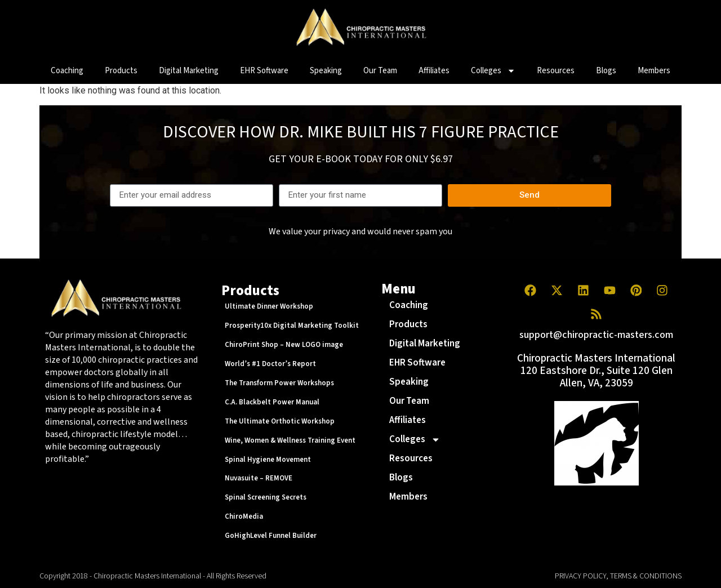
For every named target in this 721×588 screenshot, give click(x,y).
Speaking (326, 71)
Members (654, 71)
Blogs (606, 71)
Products (121, 71)
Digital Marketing (189, 71)
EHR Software (264, 71)
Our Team (380, 71)
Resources (556, 71)
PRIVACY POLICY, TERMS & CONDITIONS (618, 576)
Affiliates (434, 71)
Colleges (493, 71)
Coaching (67, 71)
